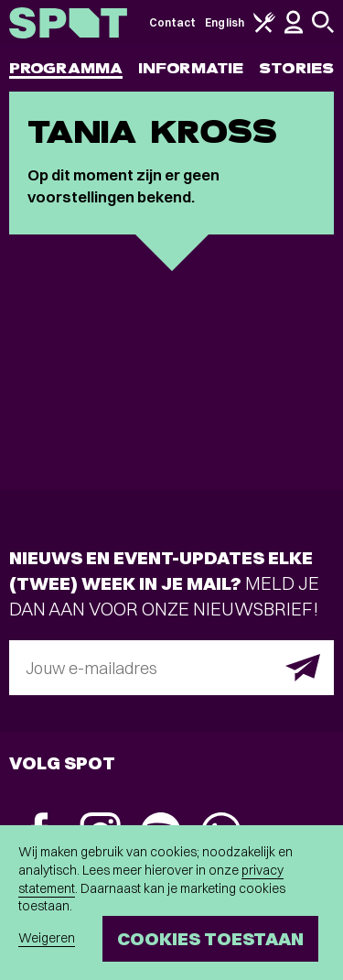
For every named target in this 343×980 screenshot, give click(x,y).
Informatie (191, 68)
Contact (173, 22)
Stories (296, 68)
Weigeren (47, 938)
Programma (66, 68)
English (225, 22)
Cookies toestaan (210, 938)
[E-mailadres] (171, 668)
